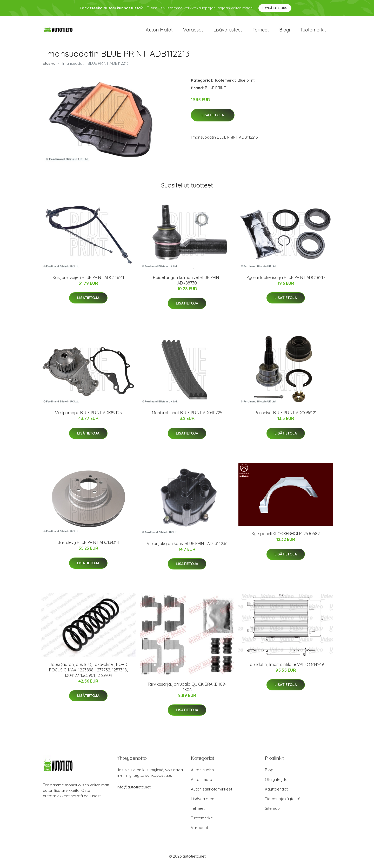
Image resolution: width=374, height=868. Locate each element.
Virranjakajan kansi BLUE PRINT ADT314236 (187, 546)
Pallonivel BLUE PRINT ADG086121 (286, 416)
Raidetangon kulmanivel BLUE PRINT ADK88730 (187, 283)
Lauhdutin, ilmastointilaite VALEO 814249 (286, 667)
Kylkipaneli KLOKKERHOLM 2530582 (286, 536)
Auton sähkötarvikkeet (212, 792)
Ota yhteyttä (276, 782)
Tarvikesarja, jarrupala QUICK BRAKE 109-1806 (187, 689)
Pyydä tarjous (275, 8)
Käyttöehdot (276, 792)
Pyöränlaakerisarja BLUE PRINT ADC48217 (286, 280)
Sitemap (272, 811)
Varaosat (193, 31)
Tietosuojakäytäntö (283, 802)
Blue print (246, 83)
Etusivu (49, 66)
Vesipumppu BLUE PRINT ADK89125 (88, 416)
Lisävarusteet (228, 31)
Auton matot (159, 31)
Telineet (261, 31)
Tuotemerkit (313, 31)
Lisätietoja (213, 118)
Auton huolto (202, 773)
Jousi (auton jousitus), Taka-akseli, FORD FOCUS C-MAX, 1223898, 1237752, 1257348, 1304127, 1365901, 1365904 (88, 672)
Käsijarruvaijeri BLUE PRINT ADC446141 (88, 280)
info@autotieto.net (134, 790)
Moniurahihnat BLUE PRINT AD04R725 (187, 416)
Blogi (285, 31)
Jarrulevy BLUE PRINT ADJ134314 (88, 545)
